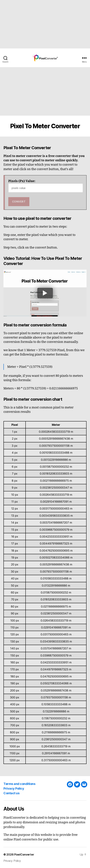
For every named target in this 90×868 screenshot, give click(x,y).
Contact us (11, 793)
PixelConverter (24, 854)
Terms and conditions (19, 784)
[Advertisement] (45, 24)
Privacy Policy (14, 788)
